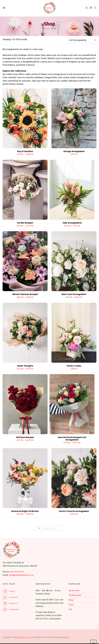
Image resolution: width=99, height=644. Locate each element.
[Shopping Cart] (91, 8)
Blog (71, 600)
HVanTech (66, 637)
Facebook (13, 597)
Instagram (14, 609)
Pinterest (13, 603)
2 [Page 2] (44, 528)
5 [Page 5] (55, 528)
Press (71, 605)
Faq (70, 609)
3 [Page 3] (48, 528)
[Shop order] (82, 40)
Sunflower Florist (24, 637)
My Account (74, 591)
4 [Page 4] (51, 528)
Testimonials (75, 595)
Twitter (12, 591)
